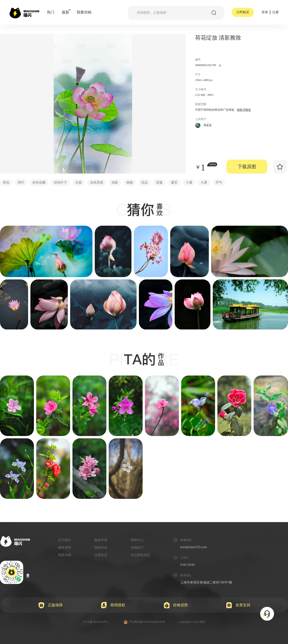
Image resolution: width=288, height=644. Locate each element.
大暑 (204, 183)
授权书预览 (244, 110)
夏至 (174, 183)
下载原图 (247, 167)
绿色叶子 (60, 183)
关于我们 (65, 540)
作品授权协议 (140, 555)
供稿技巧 (137, 548)
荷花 (6, 183)
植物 (130, 183)
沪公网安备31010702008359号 (144, 622)
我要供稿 (84, 12)
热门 (51, 12)
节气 (219, 183)
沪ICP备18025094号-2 (96, 622)
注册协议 (101, 555)
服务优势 (65, 548)
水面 (79, 183)
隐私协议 (101, 548)
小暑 (189, 183)
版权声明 (101, 540)
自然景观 (97, 183)
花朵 (144, 183)
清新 (115, 183)
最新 (65, 12)
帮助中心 (137, 540)
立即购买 (243, 12)
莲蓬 (159, 183)
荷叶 (21, 183)
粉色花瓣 (39, 183)
